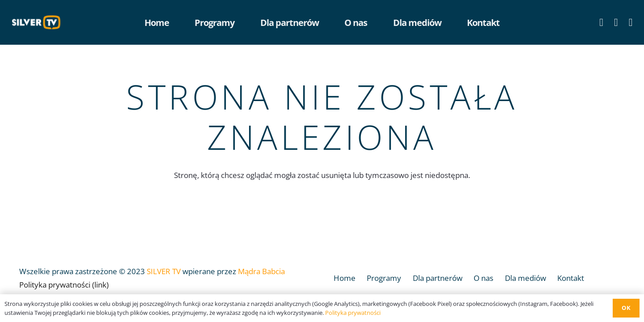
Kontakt (571, 278)
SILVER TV (164, 271)
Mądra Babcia (261, 271)
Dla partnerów (438, 278)
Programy (384, 278)
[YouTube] (616, 22)
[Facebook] (601, 22)
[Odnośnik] (38, 22)
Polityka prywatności (353, 313)
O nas (483, 278)
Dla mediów (525, 278)
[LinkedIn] (631, 22)
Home (345, 278)
